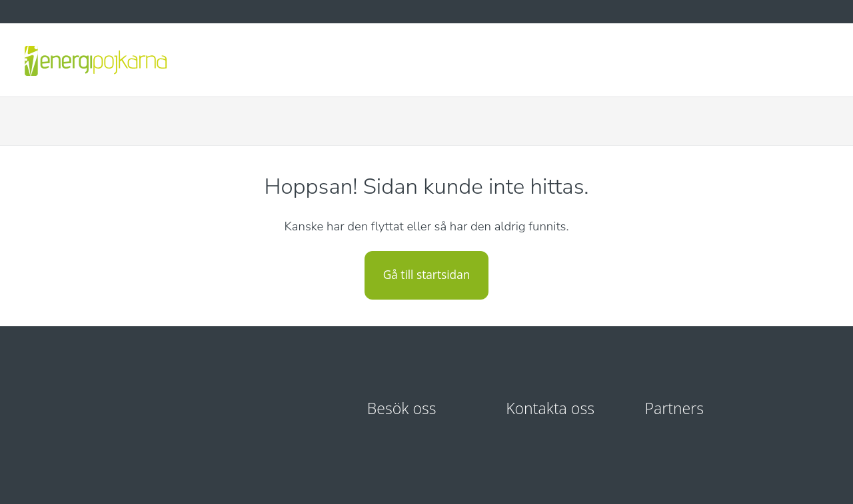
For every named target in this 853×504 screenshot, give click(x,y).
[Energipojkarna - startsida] (95, 60)
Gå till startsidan (427, 275)
